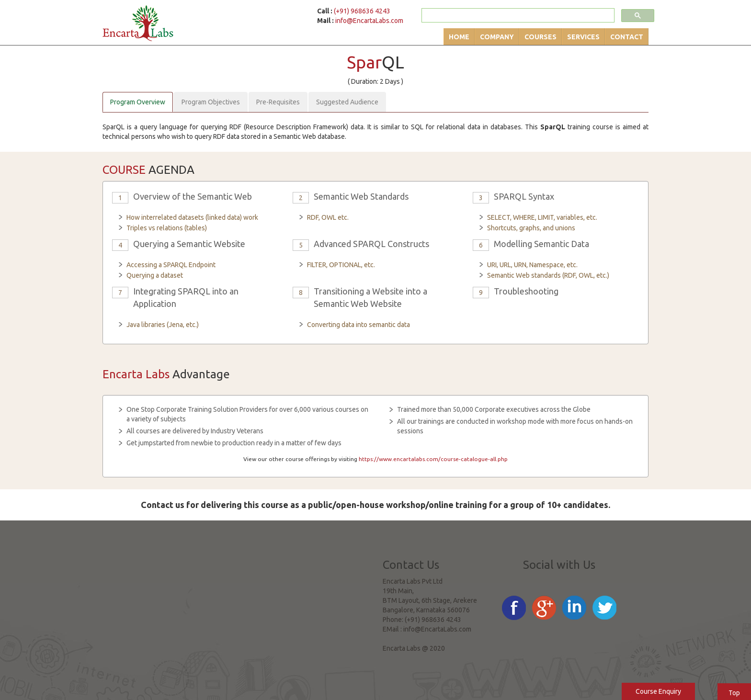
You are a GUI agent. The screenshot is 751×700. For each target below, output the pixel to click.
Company (497, 37)
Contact (627, 37)
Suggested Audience (347, 102)
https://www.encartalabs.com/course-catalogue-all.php (433, 459)
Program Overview (138, 102)
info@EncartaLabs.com (369, 21)
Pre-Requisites (278, 102)
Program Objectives (211, 102)
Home (459, 37)
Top (734, 693)
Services (583, 37)
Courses (540, 37)
